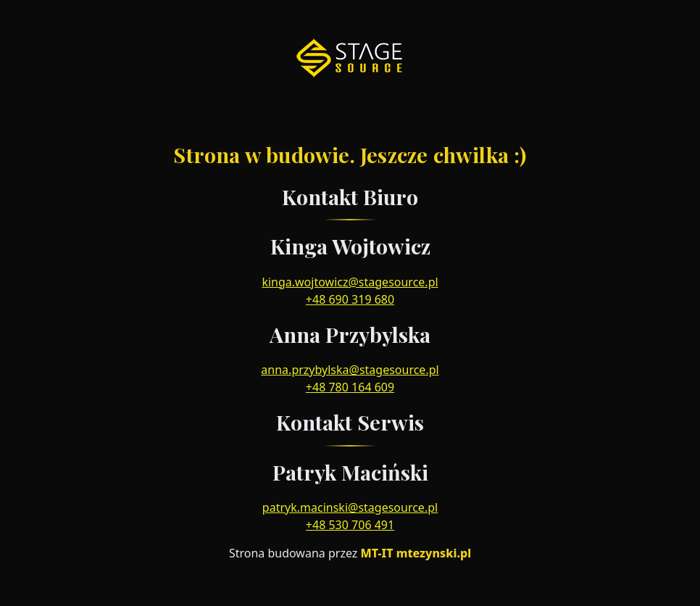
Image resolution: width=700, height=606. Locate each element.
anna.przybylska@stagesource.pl (350, 370)
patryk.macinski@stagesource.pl (350, 507)
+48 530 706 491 (350, 525)
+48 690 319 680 (350, 299)
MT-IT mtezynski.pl (416, 553)
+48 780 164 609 (350, 387)
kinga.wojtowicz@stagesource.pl (350, 282)
